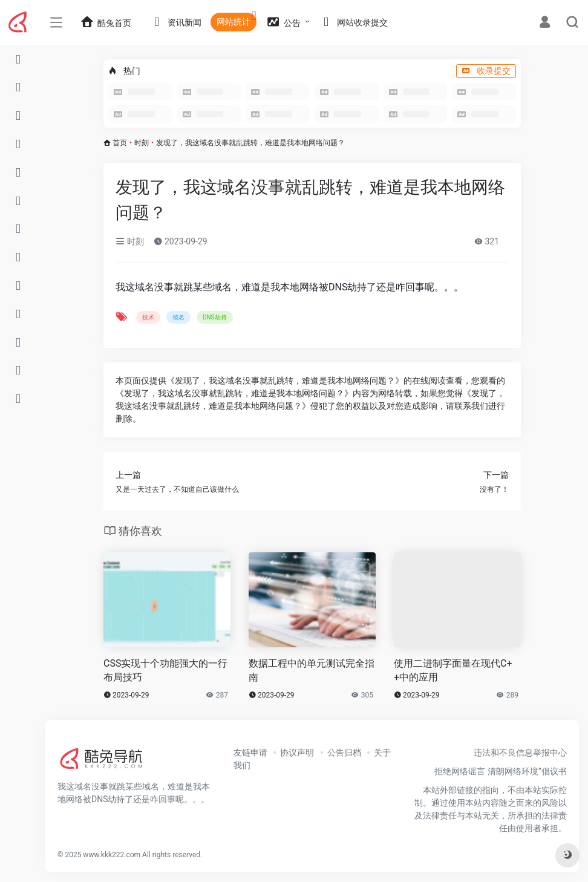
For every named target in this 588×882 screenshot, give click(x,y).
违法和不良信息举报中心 (520, 753)
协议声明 (297, 753)
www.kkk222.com (112, 855)
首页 (120, 143)
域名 (178, 317)
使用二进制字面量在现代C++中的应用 (453, 670)
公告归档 (344, 753)
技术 (148, 317)
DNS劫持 (215, 317)
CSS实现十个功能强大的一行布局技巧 (165, 670)
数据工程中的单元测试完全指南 (312, 670)
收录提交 (486, 71)
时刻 (142, 143)
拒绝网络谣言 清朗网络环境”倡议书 (500, 771)
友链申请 (250, 753)
